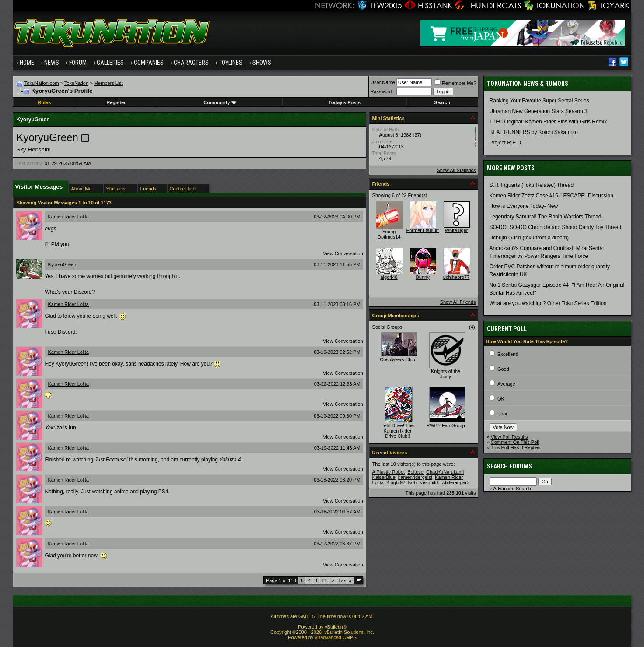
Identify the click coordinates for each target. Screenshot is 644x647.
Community (220, 102)
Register (116, 102)
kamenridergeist (415, 477)
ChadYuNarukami (445, 472)
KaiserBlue (384, 477)
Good (503, 369)
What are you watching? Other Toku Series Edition (548, 303)
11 (324, 580)
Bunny (422, 277)
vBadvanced (328, 637)
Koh (412, 482)
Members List (108, 83)
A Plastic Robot (389, 472)
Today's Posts (345, 102)
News (52, 63)
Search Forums (509, 466)
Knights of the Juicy (446, 374)
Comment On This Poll (515, 442)
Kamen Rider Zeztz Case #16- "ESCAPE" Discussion (551, 196)
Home (27, 63)
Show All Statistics (456, 170)
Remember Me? (456, 83)
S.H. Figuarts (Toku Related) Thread (532, 185)
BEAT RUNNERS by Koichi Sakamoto (534, 132)
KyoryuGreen (62, 264)
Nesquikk (429, 482)
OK (501, 399)
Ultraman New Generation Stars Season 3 (539, 111)
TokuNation (76, 83)
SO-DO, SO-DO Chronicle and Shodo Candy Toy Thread (556, 227)
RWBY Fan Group (445, 425)
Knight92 (396, 482)
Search (442, 102)
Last (345, 580)
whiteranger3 (455, 482)
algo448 (389, 277)
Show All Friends (458, 302)
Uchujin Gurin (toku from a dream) (529, 238)
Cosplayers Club (397, 359)
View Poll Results (509, 437)
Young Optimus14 (389, 234)
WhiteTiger (457, 230)
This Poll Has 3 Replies (516, 447)
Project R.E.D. (506, 143)
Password (381, 91)
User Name (383, 82)
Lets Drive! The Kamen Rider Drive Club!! (397, 431)
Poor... (504, 414)
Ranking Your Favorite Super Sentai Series (539, 101)
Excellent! (508, 354)
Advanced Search (512, 489)
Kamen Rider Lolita (68, 217)
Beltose (415, 472)
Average (506, 384)
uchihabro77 (457, 277)
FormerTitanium (423, 230)
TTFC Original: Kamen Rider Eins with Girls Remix (548, 122)
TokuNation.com (42, 83)
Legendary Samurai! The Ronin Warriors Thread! (546, 217)
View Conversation (343, 253)
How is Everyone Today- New (524, 206)
